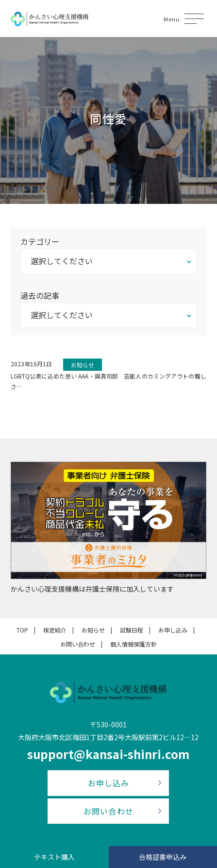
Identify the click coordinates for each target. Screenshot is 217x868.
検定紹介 (55, 630)
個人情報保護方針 (134, 644)
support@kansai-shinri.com (108, 754)
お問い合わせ (78, 644)
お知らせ (93, 630)
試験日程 (132, 630)
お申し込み (173, 630)
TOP (22, 630)
